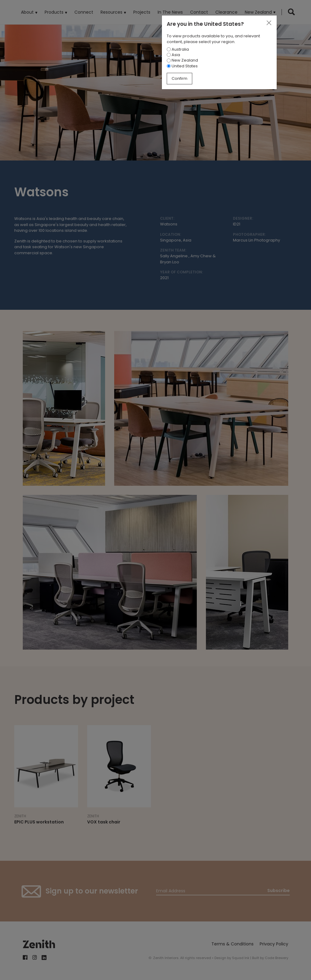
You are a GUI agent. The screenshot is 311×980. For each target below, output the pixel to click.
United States (182, 66)
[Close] (269, 23)
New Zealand (182, 60)
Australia (178, 49)
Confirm (179, 78)
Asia (173, 55)
